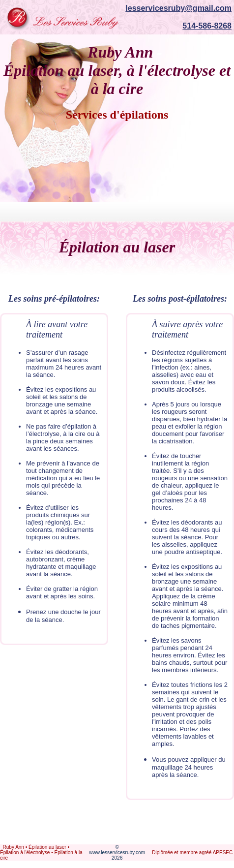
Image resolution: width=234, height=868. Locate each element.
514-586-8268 (207, 26)
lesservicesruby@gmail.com (178, 8)
